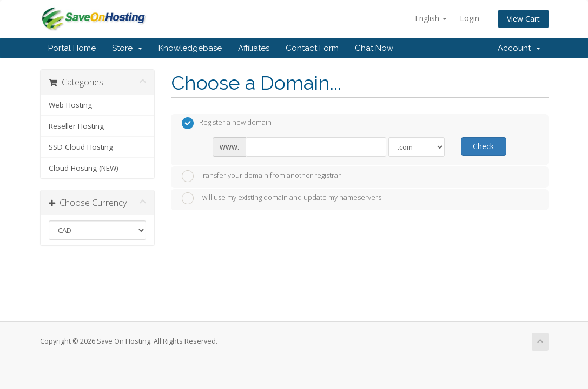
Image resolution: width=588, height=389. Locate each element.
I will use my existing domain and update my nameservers (282, 198)
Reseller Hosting (76, 126)
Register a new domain (227, 123)
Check (483, 146)
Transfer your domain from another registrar (261, 176)
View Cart (523, 19)
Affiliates (254, 48)
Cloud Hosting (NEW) (84, 168)
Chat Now (374, 48)
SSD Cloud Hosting (81, 147)
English (431, 18)
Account (519, 48)
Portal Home (72, 48)
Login (470, 18)
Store (127, 48)
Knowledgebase (190, 48)
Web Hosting (70, 105)
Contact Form (312, 48)
